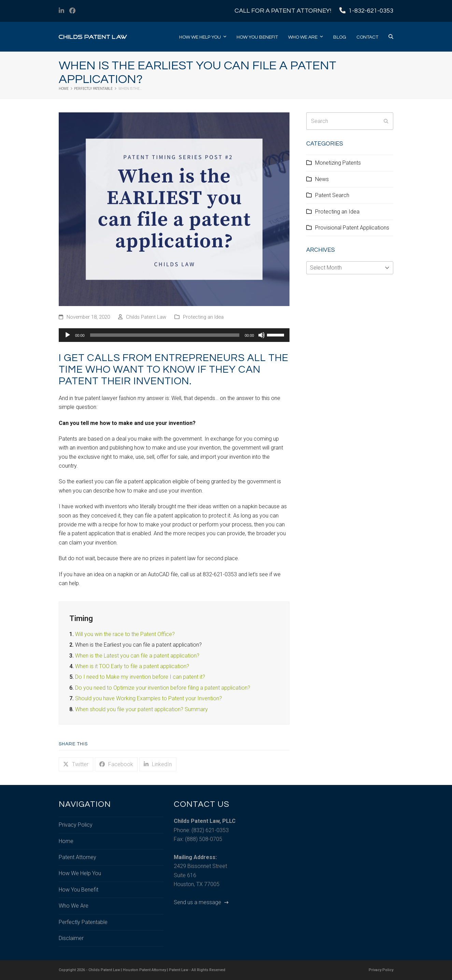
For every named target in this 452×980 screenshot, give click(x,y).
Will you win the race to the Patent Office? (125, 634)
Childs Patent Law (146, 317)
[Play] (68, 335)
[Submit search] (386, 121)
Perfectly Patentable (83, 922)
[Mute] (262, 335)
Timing (81, 618)
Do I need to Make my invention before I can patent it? (140, 677)
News (322, 179)
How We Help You (80, 873)
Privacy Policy (76, 825)
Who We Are (74, 906)
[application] (174, 335)
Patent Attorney (77, 857)
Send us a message (201, 902)
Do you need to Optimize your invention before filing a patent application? (163, 688)
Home (66, 841)
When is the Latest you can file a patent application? (137, 656)
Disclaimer (71, 938)
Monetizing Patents (338, 163)
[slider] (165, 335)
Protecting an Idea (203, 317)
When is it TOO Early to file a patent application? (132, 666)
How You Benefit (79, 890)
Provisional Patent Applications (352, 228)
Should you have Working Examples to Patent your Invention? (149, 698)
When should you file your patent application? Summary (142, 709)
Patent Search (332, 195)
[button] (391, 37)
